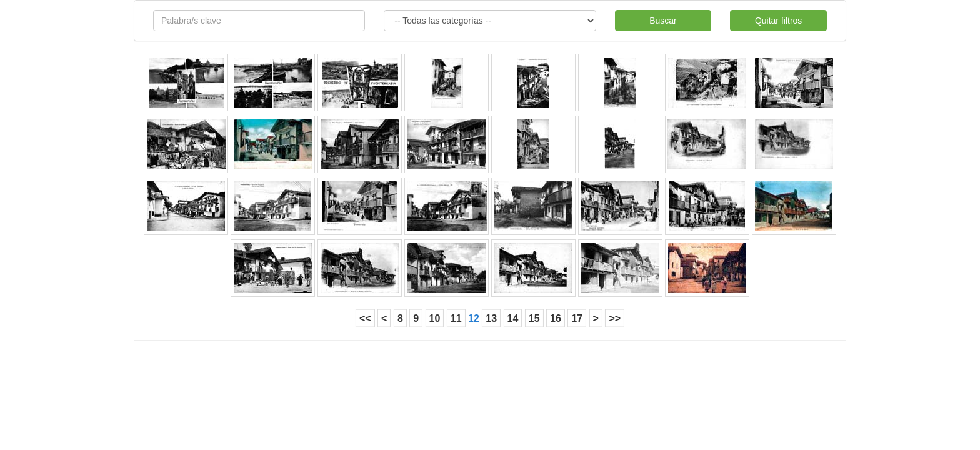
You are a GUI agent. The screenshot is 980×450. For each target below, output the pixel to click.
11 (456, 318)
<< (365, 318)
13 (491, 318)
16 (556, 318)
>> (615, 318)
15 (534, 318)
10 (435, 318)
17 (577, 318)
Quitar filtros (778, 21)
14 (513, 318)
